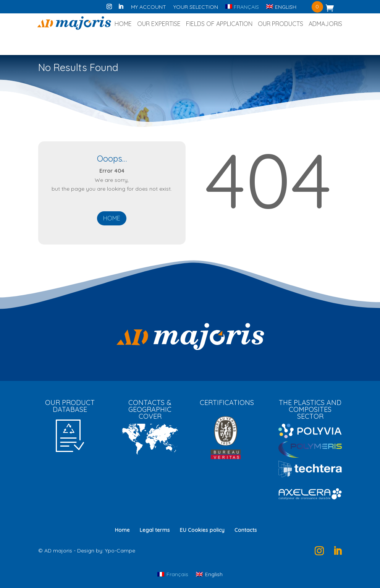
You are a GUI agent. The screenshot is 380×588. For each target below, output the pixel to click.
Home (123, 24)
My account (149, 7)
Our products (281, 24)
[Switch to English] (209, 574)
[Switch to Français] (242, 9)
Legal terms (155, 530)
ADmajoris (325, 24)
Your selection (196, 7)
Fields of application (219, 24)
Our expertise (159, 24)
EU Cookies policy (202, 530)
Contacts (246, 530)
